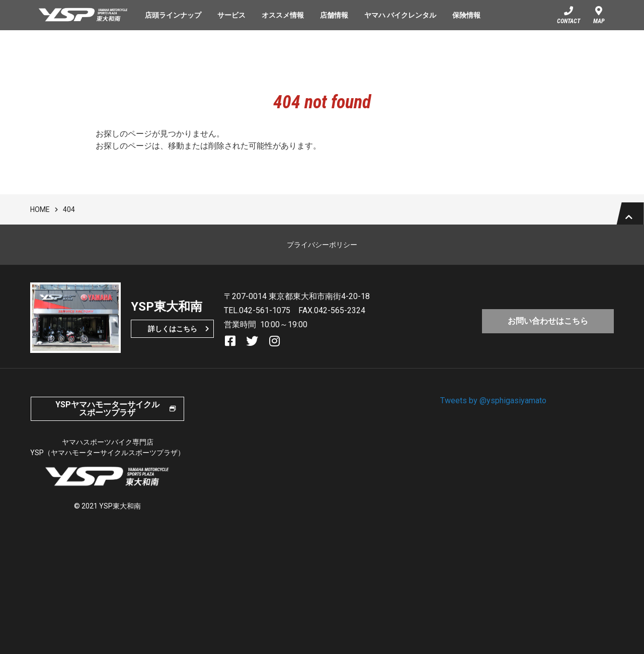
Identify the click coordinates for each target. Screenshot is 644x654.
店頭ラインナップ (173, 15)
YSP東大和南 (84, 15)
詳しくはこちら (173, 337)
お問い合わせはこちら (548, 328)
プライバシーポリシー (322, 253)
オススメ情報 (283, 15)
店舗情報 (334, 15)
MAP (599, 21)
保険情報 (466, 15)
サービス (231, 15)
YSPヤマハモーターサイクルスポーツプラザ (107, 417)
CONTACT (569, 21)
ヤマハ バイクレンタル (400, 15)
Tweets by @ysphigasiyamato (493, 409)
